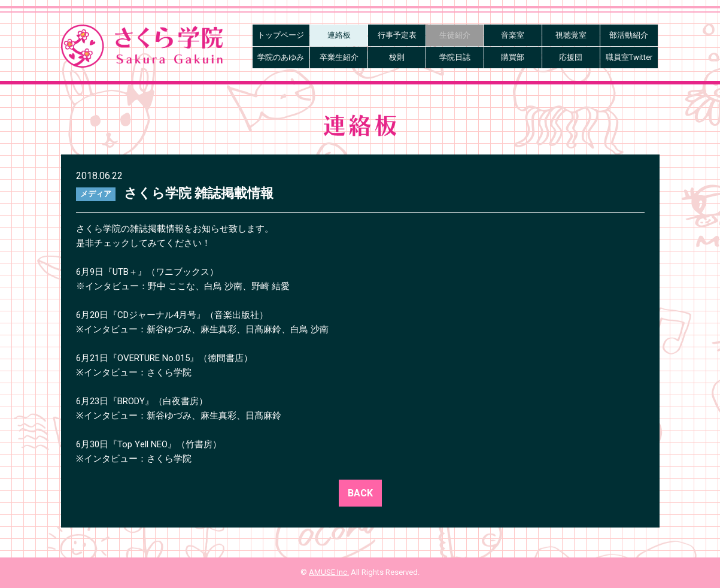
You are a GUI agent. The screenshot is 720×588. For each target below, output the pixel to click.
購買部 (513, 57)
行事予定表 (397, 35)
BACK (360, 493)
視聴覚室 (571, 35)
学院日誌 (455, 57)
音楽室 (513, 35)
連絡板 (339, 35)
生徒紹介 (455, 35)
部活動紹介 (629, 35)
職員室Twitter (629, 57)
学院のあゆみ (281, 57)
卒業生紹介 (339, 57)
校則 (397, 57)
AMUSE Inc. (329, 572)
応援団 (571, 57)
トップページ (281, 35)
